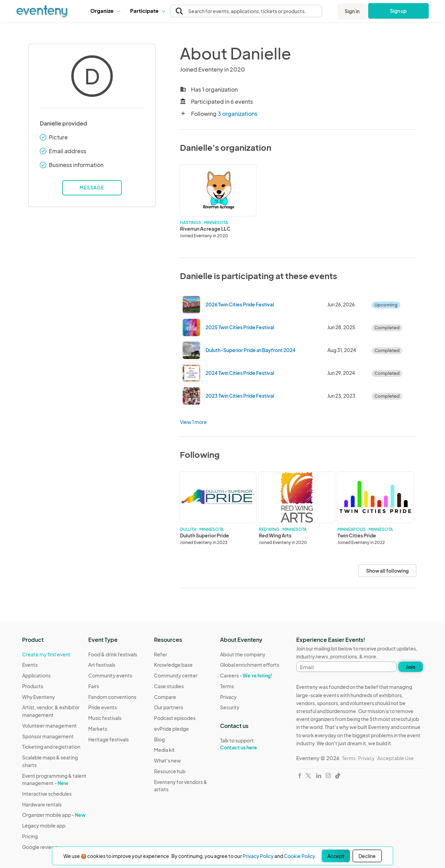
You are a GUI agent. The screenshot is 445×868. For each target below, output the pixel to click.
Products (33, 686)
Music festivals (105, 718)
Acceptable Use (396, 758)
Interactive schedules (47, 794)
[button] (105, 11)
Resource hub (170, 771)
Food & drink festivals (113, 654)
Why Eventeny (39, 697)
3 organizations (238, 114)
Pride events (103, 707)
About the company (243, 654)
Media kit (164, 750)
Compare (165, 697)
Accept (336, 856)
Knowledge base (173, 665)
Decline (367, 856)
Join (411, 667)
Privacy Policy (258, 856)
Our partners (169, 707)
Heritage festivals (108, 739)
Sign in (352, 11)
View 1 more (193, 422)
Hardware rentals (42, 804)
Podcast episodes (175, 718)
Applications (36, 675)
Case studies (169, 686)
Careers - (246, 675)
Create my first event (46, 654)
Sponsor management (48, 736)
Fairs (94, 686)
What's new (167, 760)
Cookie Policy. (300, 856)
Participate (147, 11)
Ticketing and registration (51, 747)
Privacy (228, 697)
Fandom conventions (112, 697)
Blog (159, 739)
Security (230, 707)
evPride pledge (171, 729)
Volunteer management (49, 726)
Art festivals (102, 665)
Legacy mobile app (44, 825)
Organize (105, 11)
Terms (227, 686)
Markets (98, 729)
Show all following (387, 571)
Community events (110, 675)
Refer (161, 654)
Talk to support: (250, 744)
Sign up (398, 11)
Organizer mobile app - (54, 815)
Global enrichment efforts (250, 665)
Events (30, 665)
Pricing (30, 836)
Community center (176, 675)
